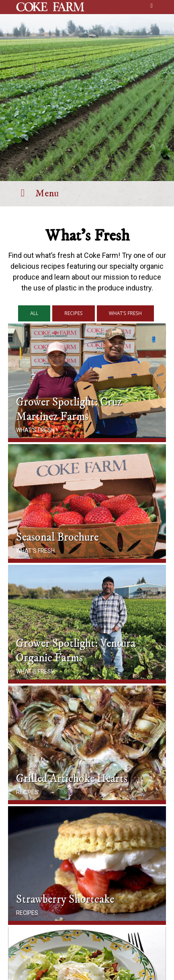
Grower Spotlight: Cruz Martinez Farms (69, 409)
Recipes (27, 792)
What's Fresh (35, 430)
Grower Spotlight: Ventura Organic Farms (76, 651)
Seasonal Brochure (57, 537)
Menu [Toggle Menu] (37, 193)
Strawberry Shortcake (65, 899)
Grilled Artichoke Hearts (72, 779)
